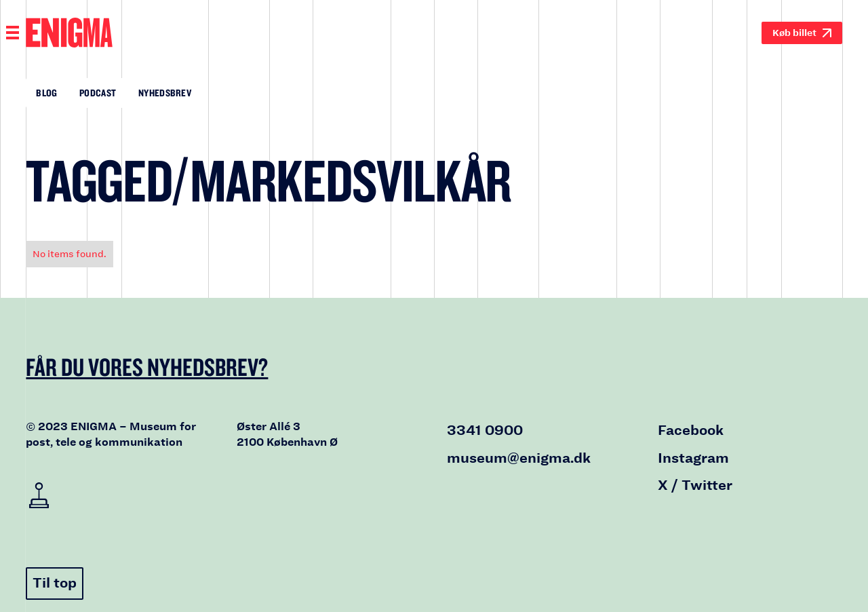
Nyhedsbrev (165, 93)
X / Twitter (695, 485)
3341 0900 (485, 430)
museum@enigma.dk (519, 458)
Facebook (691, 430)
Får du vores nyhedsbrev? (147, 367)
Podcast (98, 93)
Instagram (693, 458)
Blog (46, 93)
